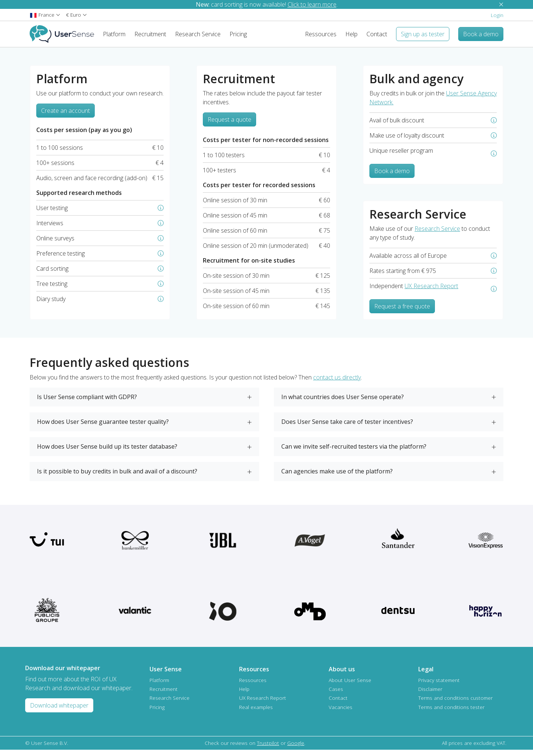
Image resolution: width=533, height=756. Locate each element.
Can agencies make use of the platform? (337, 477)
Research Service (437, 234)
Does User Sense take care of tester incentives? (347, 428)
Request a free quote (402, 312)
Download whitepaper (59, 711)
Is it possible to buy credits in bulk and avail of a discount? (117, 477)
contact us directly (337, 383)
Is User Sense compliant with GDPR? (87, 403)
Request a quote (229, 125)
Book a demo (392, 177)
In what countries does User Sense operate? (343, 403)
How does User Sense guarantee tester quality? (103, 428)
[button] (45, 15)
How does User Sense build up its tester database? (107, 452)
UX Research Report (431, 292)
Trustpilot (268, 749)
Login (497, 15)
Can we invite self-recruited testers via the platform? (354, 452)
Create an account (66, 117)
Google (296, 749)
